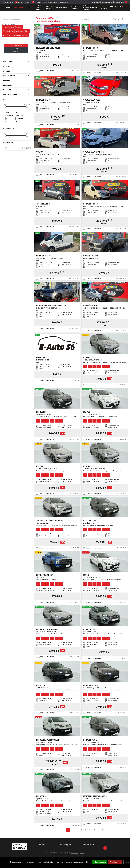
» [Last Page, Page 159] (102, 830)
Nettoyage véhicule (75, 8)
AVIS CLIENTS (104, 8)
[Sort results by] (100, 19)
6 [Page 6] (90, 830)
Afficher (116, 19)
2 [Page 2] (73, 830)
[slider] (5, 107)
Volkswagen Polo (22, 31)
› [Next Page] (98, 830)
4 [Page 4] (81, 830)
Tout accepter (99, 862)
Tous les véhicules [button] (16, 46)
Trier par (85, 19)
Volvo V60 (7, 35)
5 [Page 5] (86, 830)
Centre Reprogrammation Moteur (90, 8)
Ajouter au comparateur (46, 71)
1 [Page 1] (68, 830)
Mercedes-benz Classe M (12, 27)
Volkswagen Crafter (20, 35)
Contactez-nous (8, 2)
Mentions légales (65, 845)
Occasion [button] (16, 52)
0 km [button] (16, 49)
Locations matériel (49, 8)
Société (29, 8)
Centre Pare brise (39, 8)
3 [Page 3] (77, 830)
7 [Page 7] (94, 830)
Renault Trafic (8, 31)
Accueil (8, 8)
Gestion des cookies (88, 845)
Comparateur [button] (117, 7)
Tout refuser (115, 862)
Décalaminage (62, 8)
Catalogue (19, 8)
